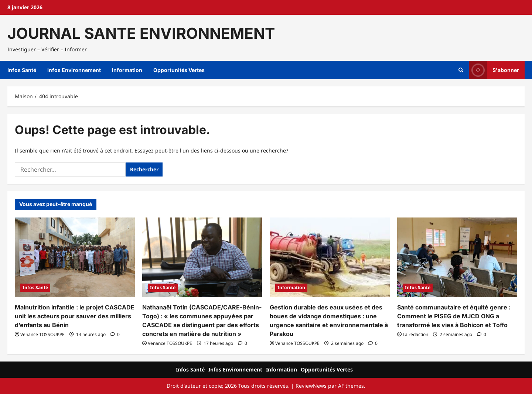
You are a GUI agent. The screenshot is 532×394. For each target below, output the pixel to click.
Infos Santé (22, 70)
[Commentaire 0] (115, 334)
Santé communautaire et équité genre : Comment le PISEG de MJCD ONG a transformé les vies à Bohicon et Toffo (454, 316)
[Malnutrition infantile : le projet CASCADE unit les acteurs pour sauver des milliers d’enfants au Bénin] (75, 258)
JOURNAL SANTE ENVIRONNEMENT (141, 33)
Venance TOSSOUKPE (42, 334)
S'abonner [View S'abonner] (494, 70)
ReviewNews (311, 386)
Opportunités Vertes (179, 70)
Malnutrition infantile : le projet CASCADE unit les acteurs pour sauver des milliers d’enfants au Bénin (75, 316)
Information (127, 70)
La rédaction (415, 334)
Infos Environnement (74, 70)
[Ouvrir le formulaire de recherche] (461, 70)
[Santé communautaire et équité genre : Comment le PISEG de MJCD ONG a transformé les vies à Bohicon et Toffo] (457, 258)
